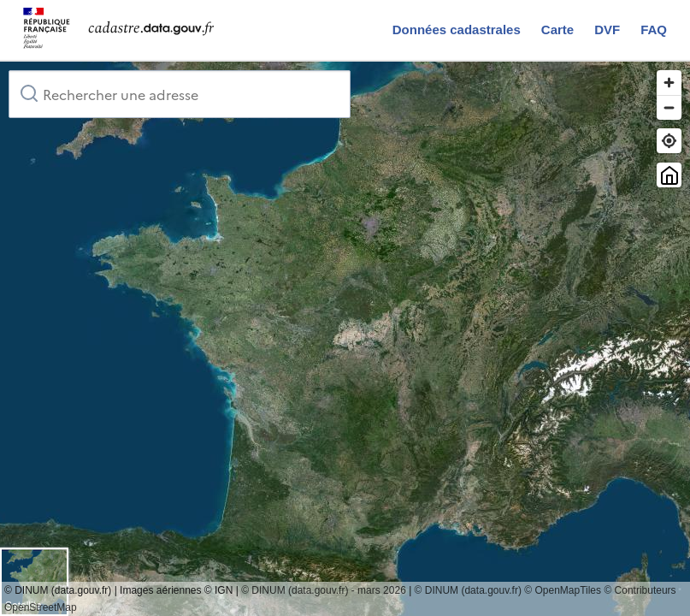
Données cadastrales (457, 30)
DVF (607, 30)
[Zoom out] (669, 107)
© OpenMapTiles (563, 590)
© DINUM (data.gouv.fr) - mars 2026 (324, 590)
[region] (345, 339)
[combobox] (180, 94)
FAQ (654, 30)
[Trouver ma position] (669, 141)
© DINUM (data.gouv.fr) (468, 590)
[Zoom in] (669, 83)
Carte (557, 30)
